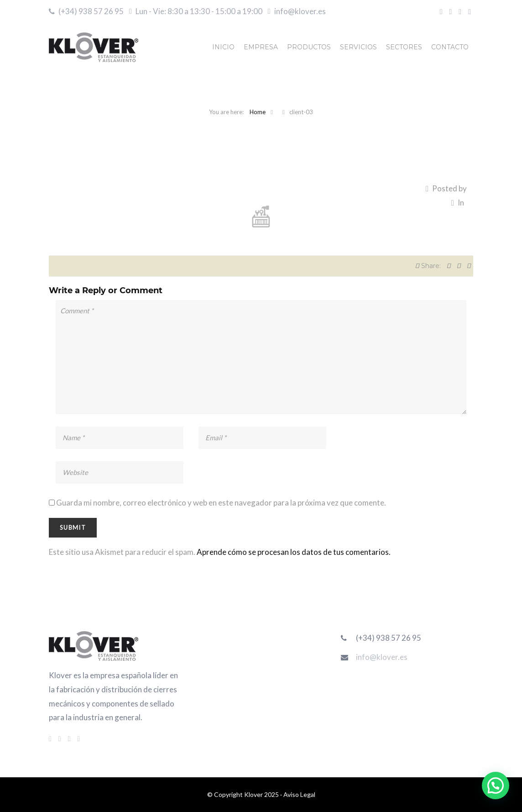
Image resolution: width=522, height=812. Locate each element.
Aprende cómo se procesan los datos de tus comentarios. (294, 552)
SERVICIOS (358, 47)
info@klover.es (300, 11)
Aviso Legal (299, 794)
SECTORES (404, 47)
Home (258, 112)
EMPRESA (261, 47)
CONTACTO (450, 47)
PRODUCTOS (309, 47)
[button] (496, 786)
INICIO (223, 47)
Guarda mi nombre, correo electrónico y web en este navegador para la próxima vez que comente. (221, 503)
